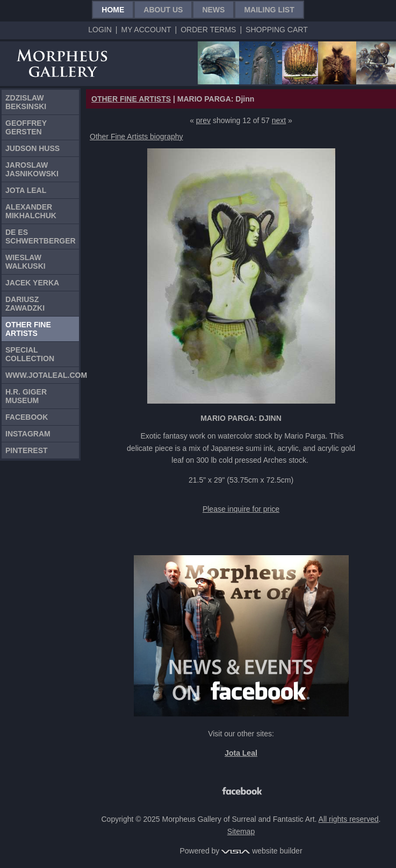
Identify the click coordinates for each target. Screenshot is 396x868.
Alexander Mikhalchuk (31, 211)
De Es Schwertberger (41, 236)
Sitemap (241, 831)
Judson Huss (33, 148)
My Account (146, 30)
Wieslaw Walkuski (26, 262)
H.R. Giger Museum (26, 396)
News (213, 10)
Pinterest (27, 450)
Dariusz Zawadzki (25, 304)
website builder (262, 851)
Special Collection (30, 354)
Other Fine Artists (28, 329)
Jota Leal (26, 190)
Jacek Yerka (32, 283)
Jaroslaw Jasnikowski (32, 169)
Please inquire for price (241, 509)
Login (100, 30)
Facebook (27, 417)
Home (113, 10)
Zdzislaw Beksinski (26, 102)
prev (203, 120)
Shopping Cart (277, 30)
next (279, 120)
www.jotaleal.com (42, 375)
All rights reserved (349, 819)
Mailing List (269, 10)
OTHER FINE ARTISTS (131, 99)
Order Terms (208, 30)
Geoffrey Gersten (26, 127)
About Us (163, 10)
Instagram (28, 434)
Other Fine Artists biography (136, 137)
